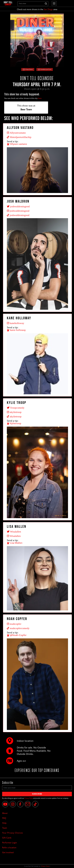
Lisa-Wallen (15, 543)
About (5, 813)
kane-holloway (16, 330)
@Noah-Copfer (17, 635)
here (40, 98)
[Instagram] (13, 804)
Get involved (8, 852)
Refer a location (9, 847)
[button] (54, 3)
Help (4, 823)
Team (5, 828)
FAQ (4, 818)
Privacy (43, 866)
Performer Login (10, 843)
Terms (48, 866)
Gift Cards (7, 838)
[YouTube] (5, 804)
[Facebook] (20, 804)
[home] (9, 3)
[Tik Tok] (35, 804)
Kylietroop (14, 423)
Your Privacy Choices (13, 833)
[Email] (28, 804)
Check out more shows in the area (37, 9)
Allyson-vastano (17, 144)
